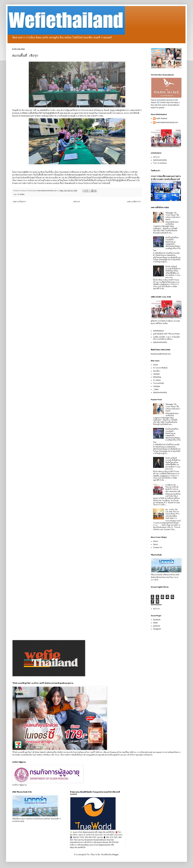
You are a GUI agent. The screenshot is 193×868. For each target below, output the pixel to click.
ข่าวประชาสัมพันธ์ (160, 368)
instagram (157, 629)
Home (155, 365)
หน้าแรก (77, 202)
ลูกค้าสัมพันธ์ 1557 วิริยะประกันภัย (166, 334)
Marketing (157, 377)
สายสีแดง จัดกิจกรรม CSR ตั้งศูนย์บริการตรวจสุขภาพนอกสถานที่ (173, 488)
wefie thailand (162, 118)
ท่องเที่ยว (157, 371)
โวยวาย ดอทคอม (160, 163)
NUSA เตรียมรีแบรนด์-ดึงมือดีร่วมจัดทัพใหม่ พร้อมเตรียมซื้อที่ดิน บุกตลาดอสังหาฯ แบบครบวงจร (173, 272)
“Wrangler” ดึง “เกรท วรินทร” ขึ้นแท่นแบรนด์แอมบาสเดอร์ (173, 216)
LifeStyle (157, 386)
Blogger (115, 855)
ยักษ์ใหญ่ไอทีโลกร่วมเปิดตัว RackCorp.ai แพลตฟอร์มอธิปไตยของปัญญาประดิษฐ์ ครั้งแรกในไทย (167, 244)
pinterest (157, 626)
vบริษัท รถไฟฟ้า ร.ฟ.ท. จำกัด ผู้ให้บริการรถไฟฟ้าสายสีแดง (166, 338)
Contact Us (158, 547)
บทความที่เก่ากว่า (134, 202)
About (155, 544)
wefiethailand (158, 331)
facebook (157, 620)
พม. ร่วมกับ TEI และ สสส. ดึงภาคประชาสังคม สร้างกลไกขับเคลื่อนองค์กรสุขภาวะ (172, 514)
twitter (155, 623)
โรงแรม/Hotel (158, 383)
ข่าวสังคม (21, 194)
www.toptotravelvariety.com (167, 122)
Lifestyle (156, 374)
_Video (156, 389)
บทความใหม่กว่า (20, 202)
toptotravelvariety (160, 160)
